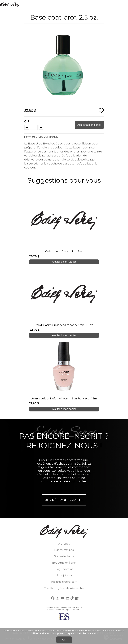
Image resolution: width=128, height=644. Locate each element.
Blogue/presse (64, 569)
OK (64, 640)
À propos (64, 544)
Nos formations (64, 550)
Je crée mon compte (64, 500)
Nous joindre (64, 575)
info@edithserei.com (64, 582)
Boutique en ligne (64, 563)
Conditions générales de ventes (64, 588)
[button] (101, 30)
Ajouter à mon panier (89, 125)
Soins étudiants (64, 556)
